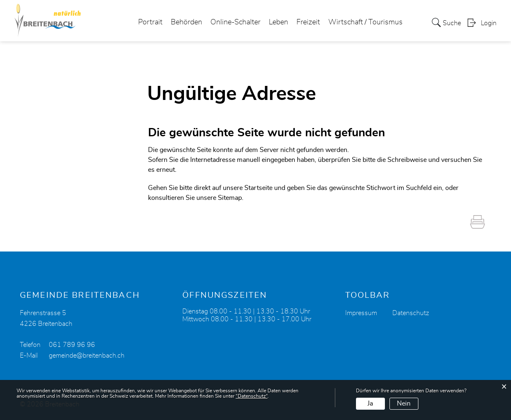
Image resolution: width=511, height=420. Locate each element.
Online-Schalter (235, 22)
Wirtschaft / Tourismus (365, 22)
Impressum (361, 313)
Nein (404, 403)
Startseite (258, 188)
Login (489, 23)
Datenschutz (411, 313)
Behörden (186, 22)
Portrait (150, 22)
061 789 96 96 (72, 345)
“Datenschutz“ (252, 396)
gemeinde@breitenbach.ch (87, 356)
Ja (370, 403)
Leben (278, 22)
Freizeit (308, 22)
